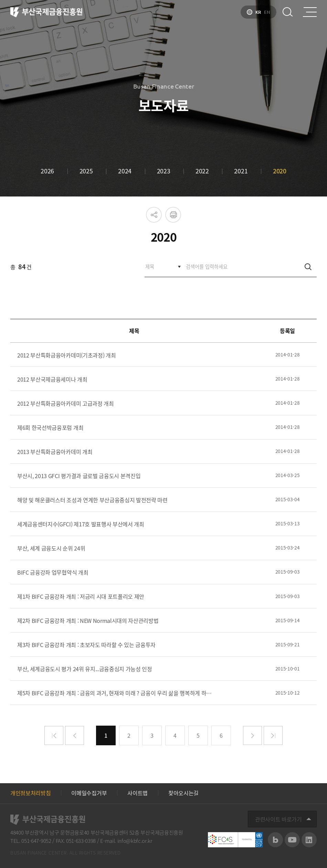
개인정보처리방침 (30, 793)
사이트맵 (138, 793)
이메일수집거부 (89, 793)
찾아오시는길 (183, 793)
